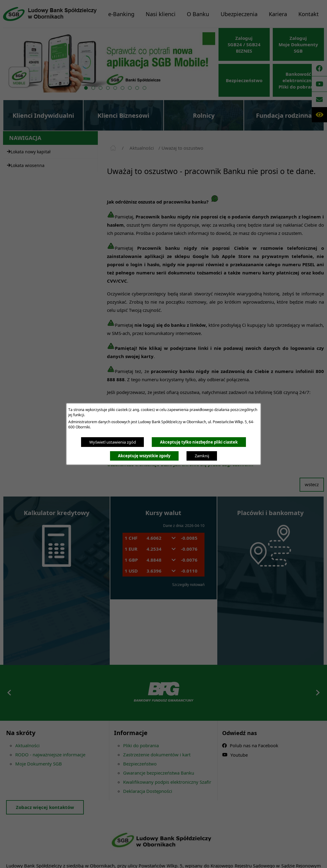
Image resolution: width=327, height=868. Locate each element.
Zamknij (202, 456)
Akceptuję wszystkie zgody (144, 456)
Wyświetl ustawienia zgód (113, 442)
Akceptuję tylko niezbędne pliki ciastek (199, 442)
